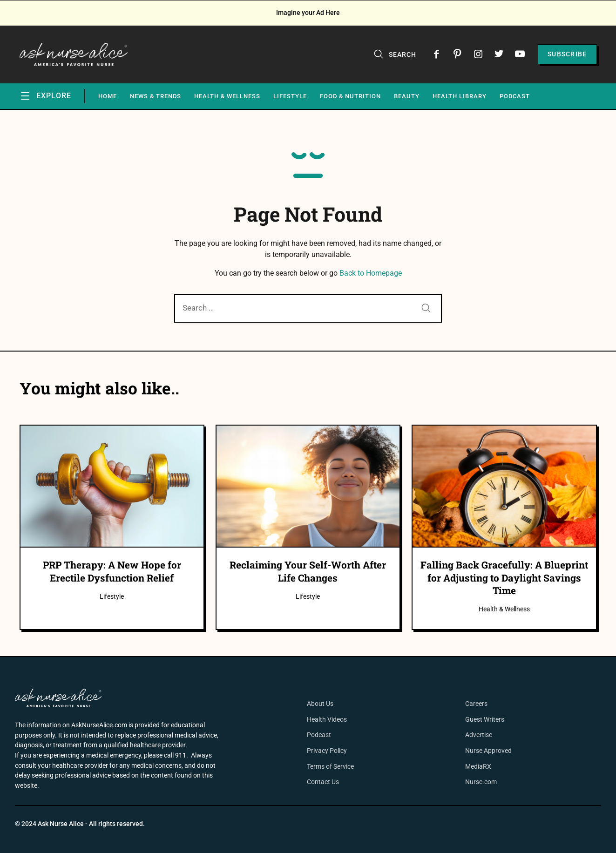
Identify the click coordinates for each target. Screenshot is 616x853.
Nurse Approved (488, 751)
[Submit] (426, 309)
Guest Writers (485, 720)
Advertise (479, 735)
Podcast (515, 96)
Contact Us (323, 782)
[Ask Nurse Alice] (74, 54)
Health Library (460, 96)
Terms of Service (330, 767)
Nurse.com (481, 782)
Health (317, 720)
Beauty (407, 96)
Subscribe (567, 54)
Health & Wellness (227, 96)
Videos (337, 720)
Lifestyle (290, 96)
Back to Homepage (371, 273)
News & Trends (156, 96)
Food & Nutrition (350, 96)
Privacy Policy (327, 751)
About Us (320, 704)
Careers (476, 704)
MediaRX (478, 767)
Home (108, 96)
